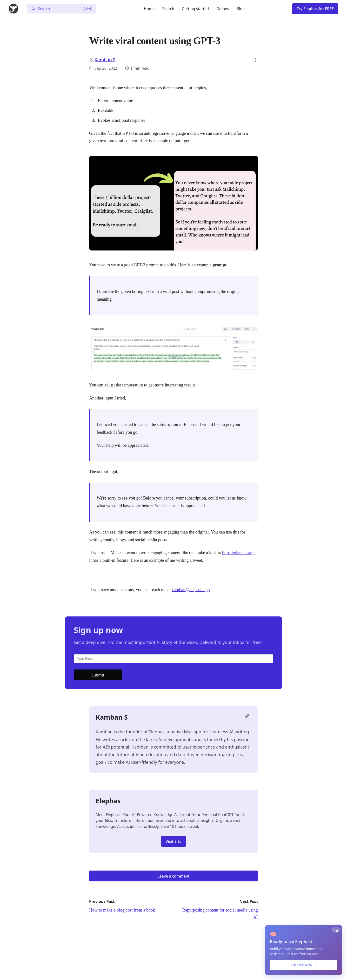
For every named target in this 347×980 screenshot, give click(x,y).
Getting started (195, 9)
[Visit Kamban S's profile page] (248, 717)
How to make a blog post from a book (122, 910)
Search (168, 9)
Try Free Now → (304, 965)
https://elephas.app (238, 553)
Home (149, 9)
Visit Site (173, 841)
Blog (241, 9)
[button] (256, 60)
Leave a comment (173, 876)
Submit (98, 675)
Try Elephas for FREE (315, 9)
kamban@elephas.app (191, 590)
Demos (223, 9)
